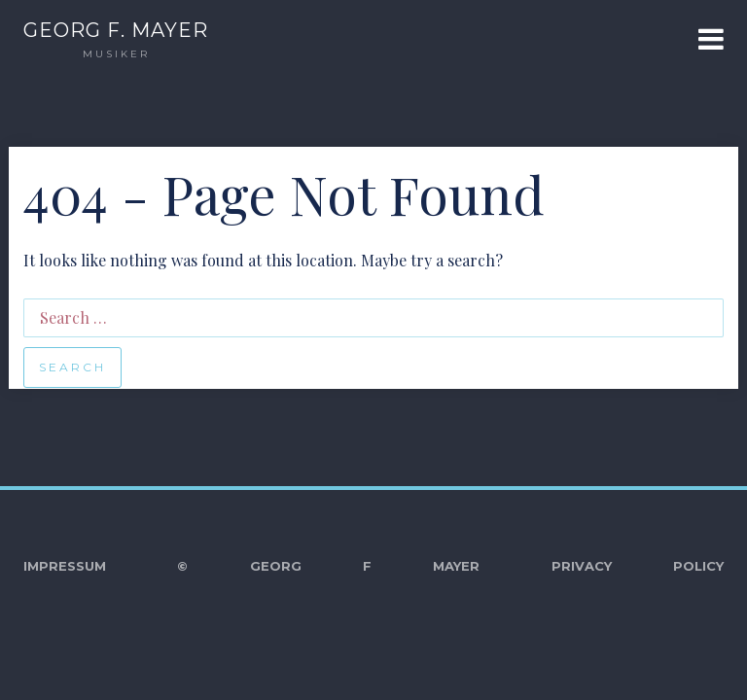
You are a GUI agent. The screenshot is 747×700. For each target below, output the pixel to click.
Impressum (65, 566)
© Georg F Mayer (328, 566)
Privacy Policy (638, 566)
